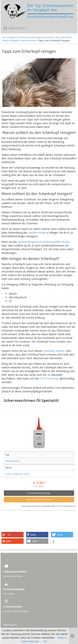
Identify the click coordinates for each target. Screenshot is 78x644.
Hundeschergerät (38, 233)
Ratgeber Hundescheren (23, 40)
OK (45, 641)
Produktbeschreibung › (39, 493)
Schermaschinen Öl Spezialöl (31, 400)
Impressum (10, 625)
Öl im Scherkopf (50, 378)
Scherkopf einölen (54, 351)
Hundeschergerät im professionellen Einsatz (44, 242)
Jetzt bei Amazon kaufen (39, 499)
